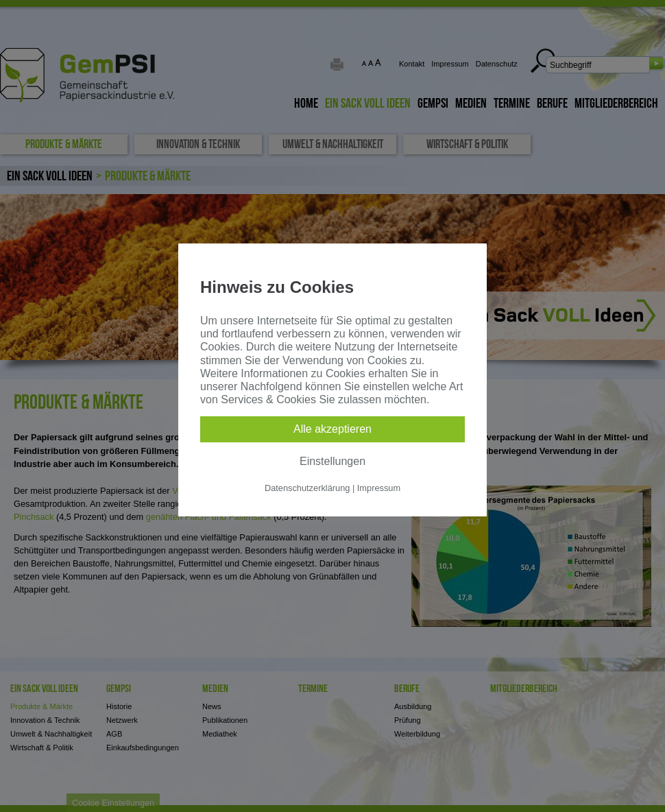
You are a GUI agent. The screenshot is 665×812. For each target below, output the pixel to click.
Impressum (379, 488)
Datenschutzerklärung (307, 488)
